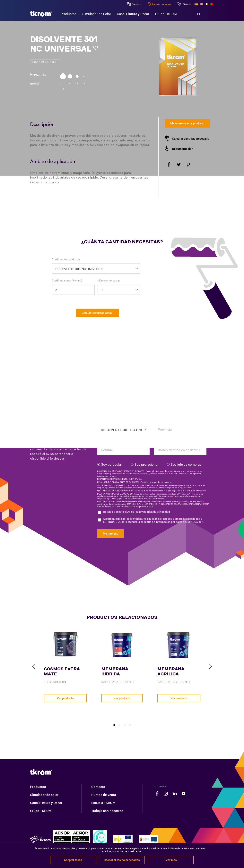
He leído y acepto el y (136, 512)
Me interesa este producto (187, 123)
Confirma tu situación (168, 421)
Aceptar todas (73, 860)
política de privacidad (157, 512)
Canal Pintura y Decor (46, 803)
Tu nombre (104, 441)
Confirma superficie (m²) (67, 281)
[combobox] (123, 427)
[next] (210, 666)
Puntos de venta (160, 4)
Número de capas (109, 281)
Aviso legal (134, 512)
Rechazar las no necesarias (122, 860)
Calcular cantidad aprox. (97, 313)
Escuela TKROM (103, 803)
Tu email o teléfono (167, 441)
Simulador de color (44, 795)
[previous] (34, 666)
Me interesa (111, 533)
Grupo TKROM (41, 811)
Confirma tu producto (66, 260)
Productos (38, 787)
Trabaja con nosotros (107, 811)
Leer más (171, 860)
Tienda (184, 4)
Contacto (135, 4)
